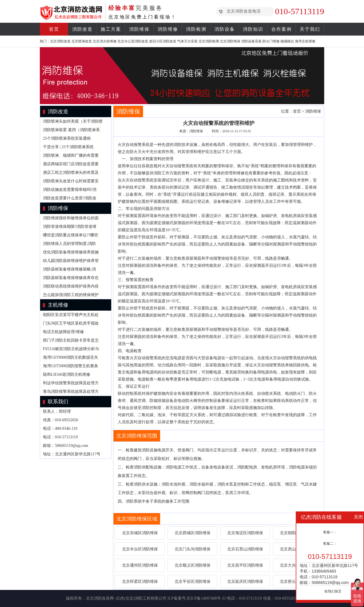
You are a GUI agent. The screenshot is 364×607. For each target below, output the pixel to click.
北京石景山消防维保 (245, 549)
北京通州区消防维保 (140, 565)
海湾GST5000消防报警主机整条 (71, 366)
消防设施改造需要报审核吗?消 (70, 190)
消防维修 (168, 29)
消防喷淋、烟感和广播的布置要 (71, 155)
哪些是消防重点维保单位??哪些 (71, 235)
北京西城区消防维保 (193, 533)
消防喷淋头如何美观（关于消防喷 (73, 121)
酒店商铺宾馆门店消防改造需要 (71, 164)
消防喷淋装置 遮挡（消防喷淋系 (71, 130)
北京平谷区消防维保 (193, 582)
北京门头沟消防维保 (193, 549)
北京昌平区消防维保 (245, 565)
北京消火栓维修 (105, 41)
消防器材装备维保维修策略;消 (69, 269)
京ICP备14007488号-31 (206, 598)
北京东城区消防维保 (140, 533)
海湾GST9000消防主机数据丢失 (71, 357)
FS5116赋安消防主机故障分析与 (71, 349)
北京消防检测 (209, 41)
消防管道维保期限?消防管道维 (70, 227)
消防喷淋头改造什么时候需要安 (71, 181)
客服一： (330, 532)
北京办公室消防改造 (133, 41)
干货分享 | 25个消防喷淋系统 (68, 147)
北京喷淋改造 (82, 41)
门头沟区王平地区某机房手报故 (71, 323)
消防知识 (253, 29)
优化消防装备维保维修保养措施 (71, 252)
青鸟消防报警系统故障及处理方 (71, 392)
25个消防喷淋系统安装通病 (67, 138)
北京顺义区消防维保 (193, 565)
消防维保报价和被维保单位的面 (71, 218)
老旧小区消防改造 (163, 41)
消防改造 (82, 29)
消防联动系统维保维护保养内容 (71, 286)
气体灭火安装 (187, 41)
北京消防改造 (60, 41)
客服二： (330, 544)
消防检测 (196, 29)
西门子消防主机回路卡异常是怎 (71, 340)
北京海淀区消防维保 (245, 533)
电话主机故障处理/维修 (63, 332)
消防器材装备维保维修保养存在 (71, 278)
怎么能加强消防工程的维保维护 (71, 295)
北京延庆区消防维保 (245, 582)
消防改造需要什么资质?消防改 (70, 198)
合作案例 (282, 29)
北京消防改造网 (100, 598)
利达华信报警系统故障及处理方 (71, 383)
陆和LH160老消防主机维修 (67, 374)
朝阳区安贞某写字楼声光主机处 (71, 315)
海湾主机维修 (305, 41)
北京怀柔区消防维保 (140, 582)
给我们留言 (333, 591)
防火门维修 (271, 41)
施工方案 (111, 29)
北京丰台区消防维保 (140, 549)
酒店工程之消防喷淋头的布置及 (71, 173)
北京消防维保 (230, 41)
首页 (54, 29)
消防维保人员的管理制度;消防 (69, 244)
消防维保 (139, 29)
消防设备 (225, 29)
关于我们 (310, 29)
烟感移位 (287, 41)
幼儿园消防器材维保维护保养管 (71, 261)
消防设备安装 (251, 41)
